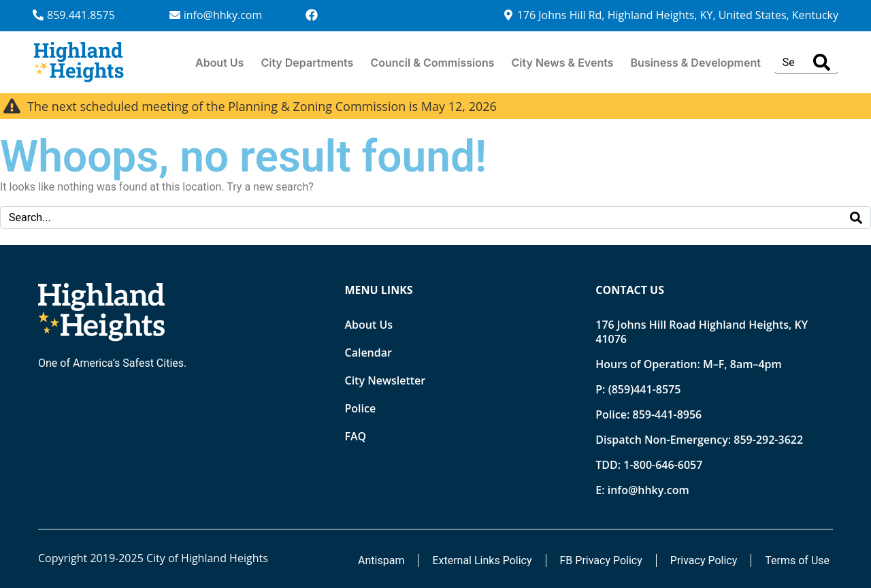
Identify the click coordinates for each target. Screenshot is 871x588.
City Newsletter (385, 380)
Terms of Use (797, 560)
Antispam (381, 560)
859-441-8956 (667, 414)
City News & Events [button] (563, 63)
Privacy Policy (704, 560)
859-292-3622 (768, 440)
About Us (219, 63)
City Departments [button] (307, 63)
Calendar (368, 353)
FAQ (356, 436)
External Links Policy (482, 560)
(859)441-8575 (645, 389)
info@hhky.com (648, 490)
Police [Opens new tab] (361, 408)
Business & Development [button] (696, 63)
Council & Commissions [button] (432, 63)
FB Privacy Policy (601, 560)
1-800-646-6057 (663, 465)
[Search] (822, 62)
